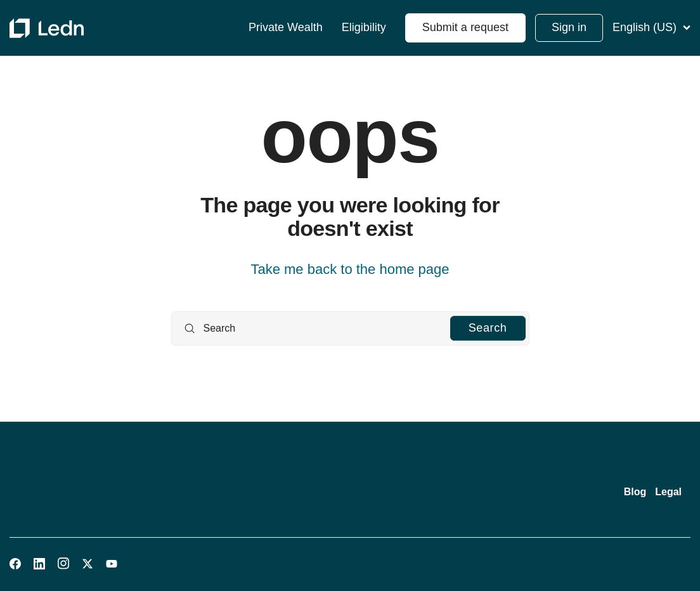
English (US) (651, 27)
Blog (635, 492)
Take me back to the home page (350, 269)
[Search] (350, 328)
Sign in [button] (569, 27)
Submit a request (465, 27)
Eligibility (364, 28)
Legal (668, 492)
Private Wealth (286, 28)
